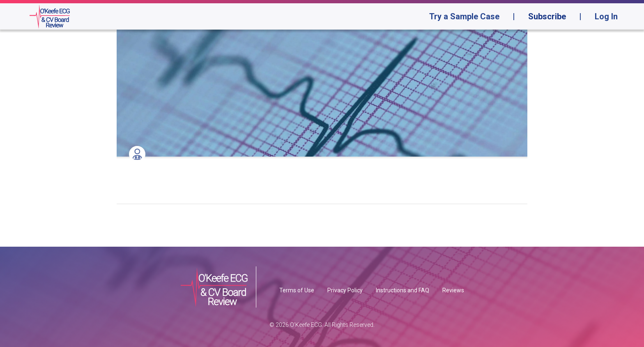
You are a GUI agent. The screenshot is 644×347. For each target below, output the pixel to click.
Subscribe (547, 16)
